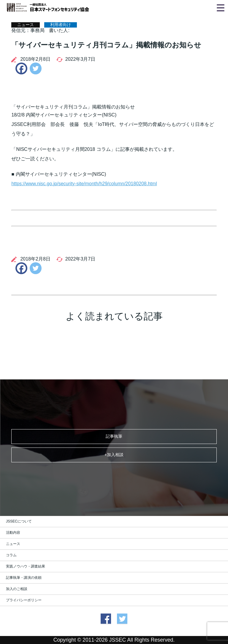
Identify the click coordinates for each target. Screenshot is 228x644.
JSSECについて (19, 521)
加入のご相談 (17, 589)
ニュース (13, 544)
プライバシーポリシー (24, 600)
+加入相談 (114, 455)
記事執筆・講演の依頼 (24, 578)
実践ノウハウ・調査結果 (26, 566)
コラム (11, 555)
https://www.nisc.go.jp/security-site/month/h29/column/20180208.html (84, 184)
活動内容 (13, 533)
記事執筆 (114, 436)
